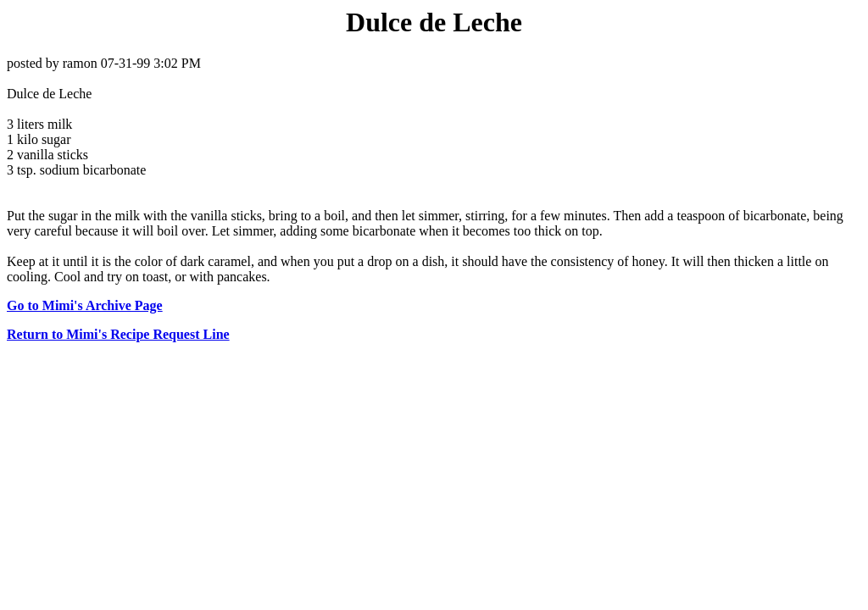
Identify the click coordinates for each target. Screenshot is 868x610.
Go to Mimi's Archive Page (85, 305)
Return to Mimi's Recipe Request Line (118, 334)
